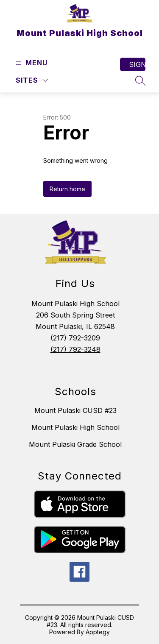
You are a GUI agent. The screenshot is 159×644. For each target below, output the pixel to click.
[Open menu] (31, 63)
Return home (67, 189)
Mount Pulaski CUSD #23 (75, 410)
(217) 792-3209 (75, 338)
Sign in (137, 64)
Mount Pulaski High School (75, 427)
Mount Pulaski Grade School (75, 444)
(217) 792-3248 (75, 349)
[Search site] (140, 81)
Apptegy (98, 632)
